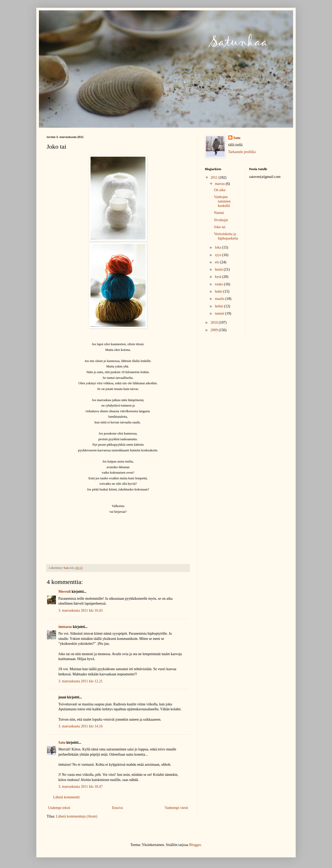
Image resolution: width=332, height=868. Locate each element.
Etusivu (117, 808)
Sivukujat (221, 220)
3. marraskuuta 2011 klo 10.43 (81, 610)
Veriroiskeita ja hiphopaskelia (226, 236)
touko (219, 284)
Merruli (64, 592)
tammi (220, 313)
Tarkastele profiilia (242, 152)
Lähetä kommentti (66, 797)
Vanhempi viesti (176, 808)
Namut (219, 213)
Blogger (195, 845)
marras (220, 184)
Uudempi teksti (59, 808)
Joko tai (220, 227)
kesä (218, 277)
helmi (219, 306)
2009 (215, 330)
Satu (62, 743)
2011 (215, 178)
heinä (219, 269)
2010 (215, 323)
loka (218, 247)
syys (218, 255)
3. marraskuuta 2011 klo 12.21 (81, 681)
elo (217, 262)
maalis (220, 299)
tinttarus (65, 627)
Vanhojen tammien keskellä (222, 201)
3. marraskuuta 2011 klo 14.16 (81, 726)
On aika (220, 190)
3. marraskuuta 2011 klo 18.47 (81, 787)
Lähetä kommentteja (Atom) (77, 816)
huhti (219, 291)
